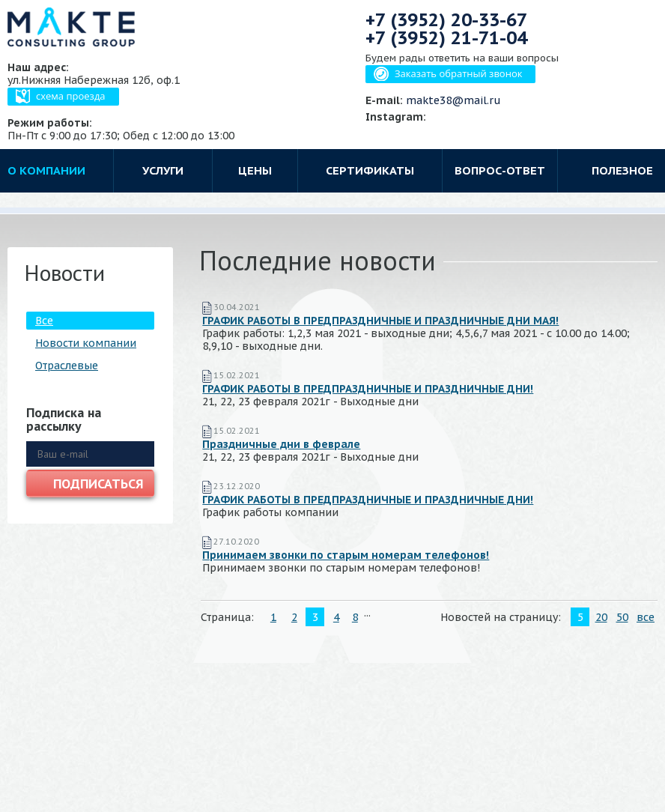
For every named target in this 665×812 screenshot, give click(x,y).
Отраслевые (67, 366)
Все (44, 321)
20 (601, 617)
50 (622, 617)
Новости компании (86, 343)
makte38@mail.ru (453, 100)
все (646, 617)
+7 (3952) (446, 20)
